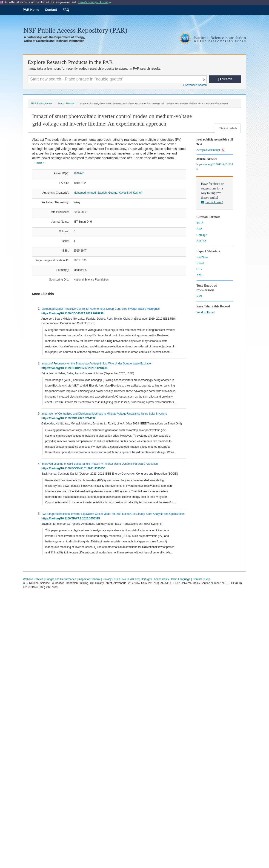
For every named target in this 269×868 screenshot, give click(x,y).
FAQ (66, 10)
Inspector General (89, 579)
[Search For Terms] (117, 79)
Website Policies (33, 579)
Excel (200, 263)
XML (200, 275)
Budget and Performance (61, 579)
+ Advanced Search (195, 85)
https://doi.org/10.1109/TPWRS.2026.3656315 (71, 519)
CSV (199, 269)
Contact (51, 10)
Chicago (202, 235)
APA (199, 229)
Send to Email (205, 312)
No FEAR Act (130, 579)
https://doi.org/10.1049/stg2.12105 (215, 166)
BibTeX (201, 241)
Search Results (66, 103)
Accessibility (161, 579)
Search (225, 79)
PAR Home (31, 10)
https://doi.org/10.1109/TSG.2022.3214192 (69, 418)
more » (40, 163)
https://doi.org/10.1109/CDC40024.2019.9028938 (73, 313)
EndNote (202, 257)
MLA (200, 223)
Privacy (107, 579)
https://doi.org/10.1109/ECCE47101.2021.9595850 (74, 468)
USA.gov (146, 579)
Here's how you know (95, 2)
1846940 (79, 173)
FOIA (117, 579)
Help (207, 579)
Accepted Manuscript (211, 150)
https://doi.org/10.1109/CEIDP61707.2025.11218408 (75, 368)
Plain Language (181, 579)
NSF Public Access (42, 103)
